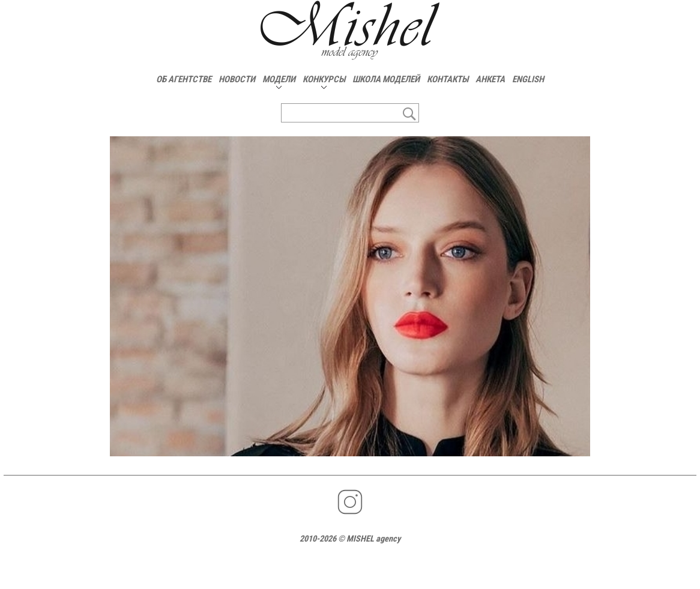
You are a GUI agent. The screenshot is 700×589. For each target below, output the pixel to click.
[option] (350, 296)
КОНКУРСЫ (324, 79)
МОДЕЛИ (279, 79)
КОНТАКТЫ (448, 79)
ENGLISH (528, 79)
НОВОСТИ (237, 79)
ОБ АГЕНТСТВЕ (184, 79)
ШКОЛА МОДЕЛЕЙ (386, 79)
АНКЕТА (490, 79)
